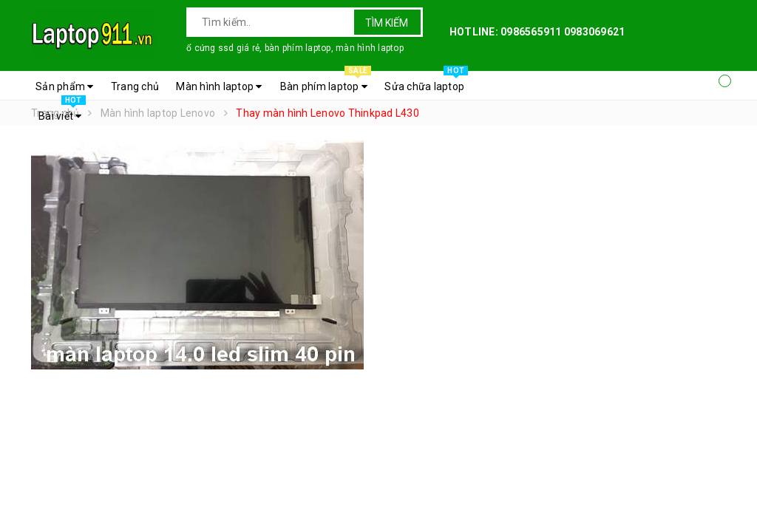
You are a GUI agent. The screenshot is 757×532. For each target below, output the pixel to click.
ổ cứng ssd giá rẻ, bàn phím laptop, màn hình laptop (295, 48)
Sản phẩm (65, 86)
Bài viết (62, 112)
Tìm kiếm (387, 23)
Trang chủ (135, 86)
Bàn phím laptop (326, 83)
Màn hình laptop (219, 86)
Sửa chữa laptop (426, 83)
